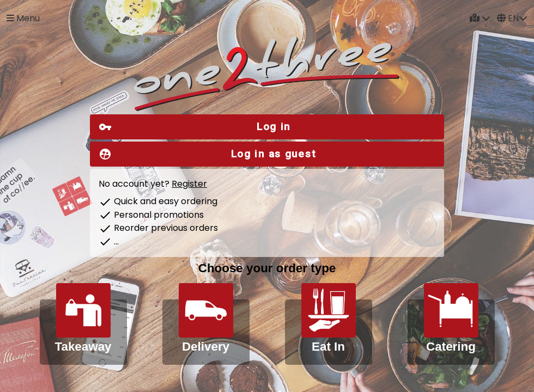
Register (189, 184)
